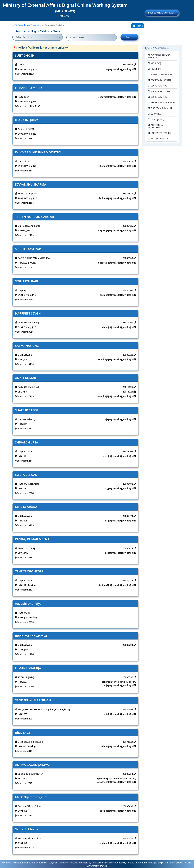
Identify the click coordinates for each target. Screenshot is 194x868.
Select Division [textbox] (24, 37)
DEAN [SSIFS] (156, 119)
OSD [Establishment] (160, 108)
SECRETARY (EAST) (159, 86)
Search (129, 37)
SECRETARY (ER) (157, 97)
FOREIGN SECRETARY (160, 74)
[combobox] (38, 36)
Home (138, 26)
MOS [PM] (155, 69)
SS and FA (154, 114)
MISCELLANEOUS (158, 139)
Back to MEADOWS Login (162, 13)
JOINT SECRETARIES (159, 133)
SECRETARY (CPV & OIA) (161, 102)
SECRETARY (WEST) (159, 91)
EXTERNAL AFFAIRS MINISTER (159, 56)
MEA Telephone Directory (27, 25)
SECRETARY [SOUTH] (160, 80)
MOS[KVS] (155, 63)
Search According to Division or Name (38, 31)
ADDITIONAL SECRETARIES (156, 126)
